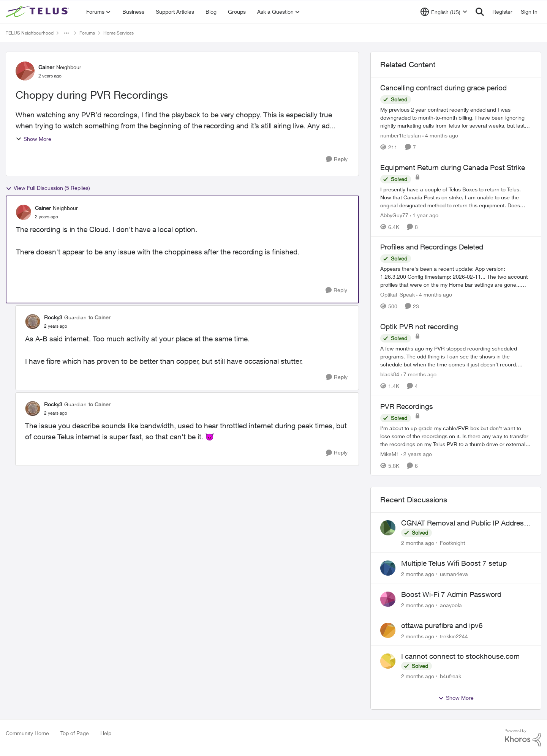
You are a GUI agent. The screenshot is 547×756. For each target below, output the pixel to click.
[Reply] (337, 159)
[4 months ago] (440, 135)
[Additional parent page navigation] (66, 33)
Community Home (27, 733)
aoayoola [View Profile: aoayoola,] (451, 605)
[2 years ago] (416, 454)
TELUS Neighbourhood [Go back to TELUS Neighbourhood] (30, 33)
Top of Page (75, 733)
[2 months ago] (418, 543)
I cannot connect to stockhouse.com (460, 656)
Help (106, 733)
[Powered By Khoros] (523, 738)
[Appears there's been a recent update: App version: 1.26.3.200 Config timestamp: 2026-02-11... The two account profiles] (456, 277)
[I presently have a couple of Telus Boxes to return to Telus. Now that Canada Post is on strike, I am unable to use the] (456, 197)
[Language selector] (444, 12)
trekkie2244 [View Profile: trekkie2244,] (454, 636)
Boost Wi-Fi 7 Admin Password (451, 594)
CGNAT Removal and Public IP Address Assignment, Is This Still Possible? (464, 523)
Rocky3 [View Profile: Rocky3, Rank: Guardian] (53, 317)
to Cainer (100, 317)
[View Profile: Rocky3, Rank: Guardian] (33, 322)
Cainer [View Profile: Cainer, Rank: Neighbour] (46, 67)
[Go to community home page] (38, 12)
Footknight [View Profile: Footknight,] (452, 543)
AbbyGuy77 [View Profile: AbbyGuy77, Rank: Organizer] (394, 215)
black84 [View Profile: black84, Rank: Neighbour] (390, 374)
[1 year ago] (424, 215)
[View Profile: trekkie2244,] (388, 630)
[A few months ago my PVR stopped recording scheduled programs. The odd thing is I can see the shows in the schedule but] (456, 356)
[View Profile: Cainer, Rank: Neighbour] (25, 71)
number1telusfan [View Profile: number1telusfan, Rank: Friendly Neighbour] (401, 135)
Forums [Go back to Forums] (87, 33)
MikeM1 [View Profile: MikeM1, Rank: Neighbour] (390, 454)
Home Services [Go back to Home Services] (119, 33)
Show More (33, 139)
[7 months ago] (419, 374)
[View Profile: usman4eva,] (388, 568)
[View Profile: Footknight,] (388, 528)
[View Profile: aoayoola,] (388, 599)
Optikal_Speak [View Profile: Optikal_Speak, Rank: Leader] (398, 294)
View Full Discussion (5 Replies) (48, 188)
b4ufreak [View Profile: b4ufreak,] (451, 676)
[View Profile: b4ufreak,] (388, 661)
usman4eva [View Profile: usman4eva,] (454, 574)
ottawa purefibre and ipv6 (442, 625)
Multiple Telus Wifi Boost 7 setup (454, 563)
